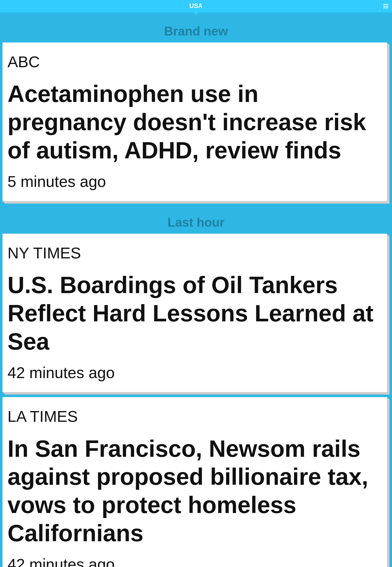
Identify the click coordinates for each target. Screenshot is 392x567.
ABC (24, 62)
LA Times (43, 416)
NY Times (44, 253)
